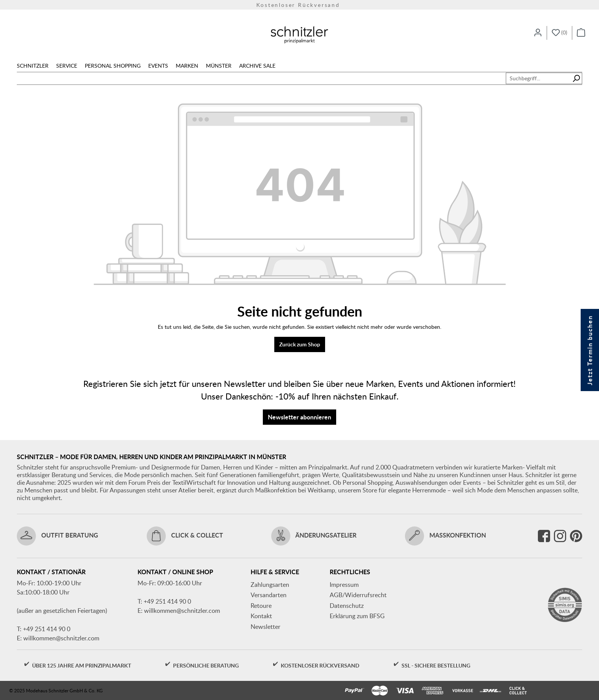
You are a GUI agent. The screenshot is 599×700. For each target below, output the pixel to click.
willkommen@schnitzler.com (61, 638)
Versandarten (269, 595)
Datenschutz (347, 606)
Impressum (344, 585)
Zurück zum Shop (300, 344)
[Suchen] (576, 78)
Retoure (261, 606)
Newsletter (266, 627)
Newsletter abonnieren (299, 417)
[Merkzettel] (559, 33)
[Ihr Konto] (538, 33)
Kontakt (261, 616)
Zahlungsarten (270, 585)
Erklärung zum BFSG (357, 616)
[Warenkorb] (581, 33)
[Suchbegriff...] (538, 78)
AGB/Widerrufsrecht (358, 595)
